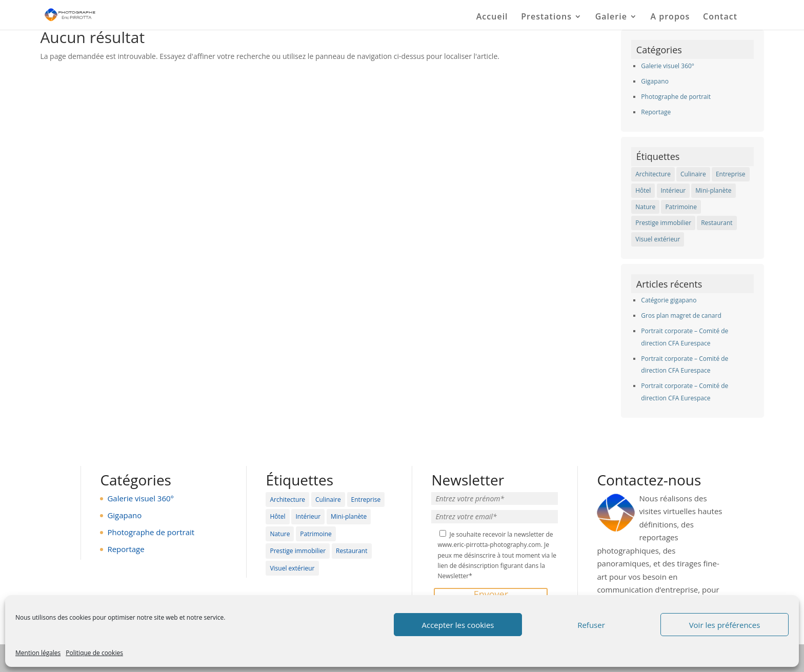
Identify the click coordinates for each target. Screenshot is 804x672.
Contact (720, 17)
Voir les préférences (725, 625)
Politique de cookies (94, 653)
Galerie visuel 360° (668, 66)
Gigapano (655, 81)
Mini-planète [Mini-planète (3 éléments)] (713, 190)
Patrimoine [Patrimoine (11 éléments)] (681, 207)
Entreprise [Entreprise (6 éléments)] (731, 174)
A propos (670, 17)
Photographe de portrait (676, 97)
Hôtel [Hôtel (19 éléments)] (643, 190)
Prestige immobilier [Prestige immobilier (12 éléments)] (663, 223)
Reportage (656, 112)
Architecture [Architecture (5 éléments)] (653, 174)
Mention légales (38, 653)
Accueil (492, 17)
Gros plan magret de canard (681, 315)
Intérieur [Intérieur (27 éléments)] (674, 190)
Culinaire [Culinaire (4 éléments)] (693, 174)
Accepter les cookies (458, 625)
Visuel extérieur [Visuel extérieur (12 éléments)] (658, 239)
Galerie (611, 17)
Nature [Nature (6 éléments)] (645, 207)
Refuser (591, 625)
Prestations (546, 17)
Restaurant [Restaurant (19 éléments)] (717, 223)
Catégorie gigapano (669, 300)
